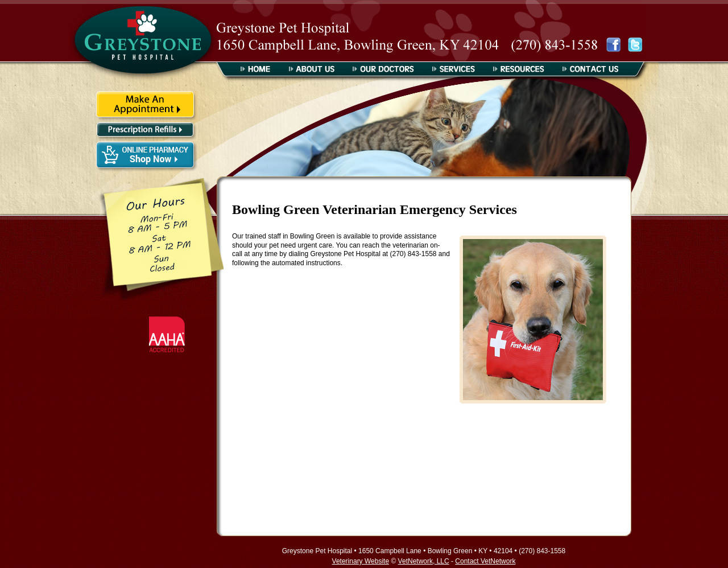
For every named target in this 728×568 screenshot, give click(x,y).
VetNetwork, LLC (424, 561)
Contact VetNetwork (485, 561)
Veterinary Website (361, 561)
